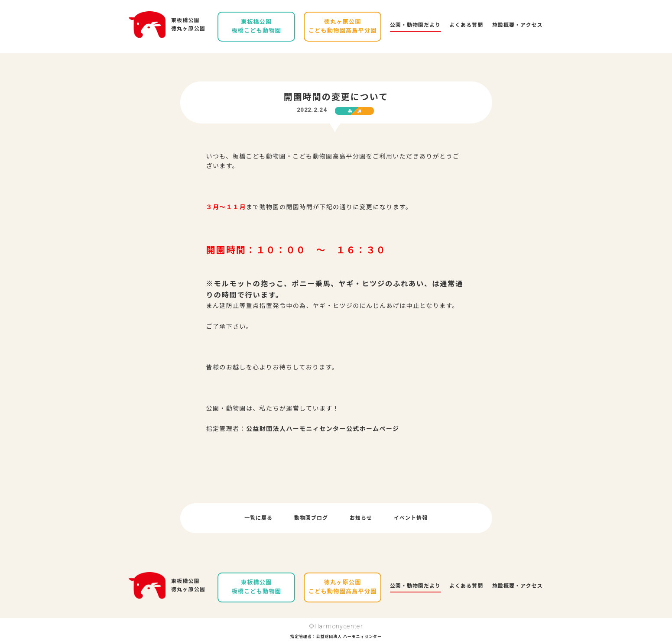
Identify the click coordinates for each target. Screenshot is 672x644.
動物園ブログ (311, 518)
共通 (357, 111)
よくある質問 (466, 25)
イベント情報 (411, 518)
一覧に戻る (258, 518)
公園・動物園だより (415, 25)
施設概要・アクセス (517, 25)
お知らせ (361, 518)
